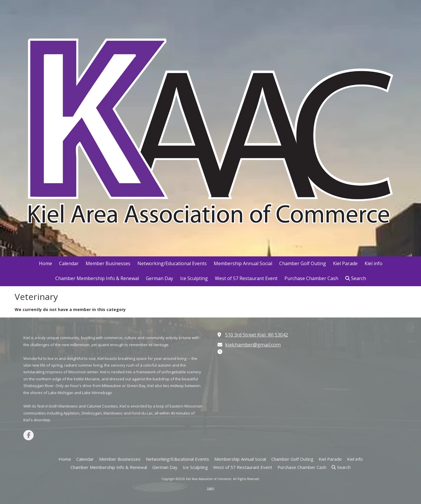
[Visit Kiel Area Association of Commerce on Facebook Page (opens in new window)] (29, 435)
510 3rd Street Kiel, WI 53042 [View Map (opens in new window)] (257, 335)
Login (211, 488)
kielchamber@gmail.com (253, 345)
